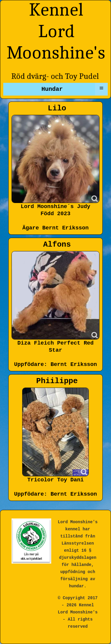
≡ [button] (101, 88)
